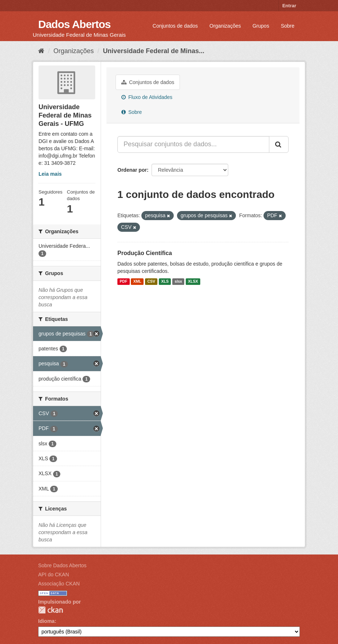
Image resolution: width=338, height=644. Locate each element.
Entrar (289, 6)
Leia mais (50, 174)
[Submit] (279, 144)
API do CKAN (54, 575)
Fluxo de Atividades (147, 97)
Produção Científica (145, 253)
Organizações (225, 26)
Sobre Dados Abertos (62, 565)
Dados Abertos (74, 24)
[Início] (41, 51)
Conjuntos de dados (175, 26)
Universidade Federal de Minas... (154, 51)
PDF (123, 282)
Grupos (261, 26)
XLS (165, 282)
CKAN (51, 610)
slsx (178, 282)
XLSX (193, 282)
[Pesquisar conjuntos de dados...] (193, 144)
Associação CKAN (59, 584)
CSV (151, 282)
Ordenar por (132, 170)
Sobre (288, 26)
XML (137, 282)
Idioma (46, 621)
